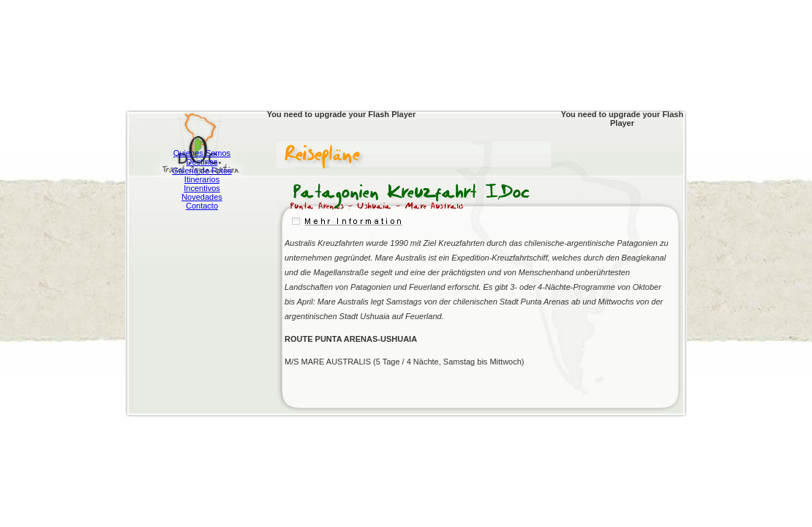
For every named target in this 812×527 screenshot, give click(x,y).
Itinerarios (202, 179)
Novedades (202, 197)
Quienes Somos (202, 153)
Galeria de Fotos (202, 171)
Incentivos (202, 188)
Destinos (202, 162)
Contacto (202, 206)
